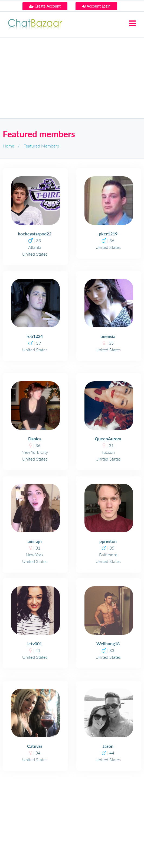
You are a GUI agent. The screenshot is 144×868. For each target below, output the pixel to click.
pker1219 (108, 234)
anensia (108, 336)
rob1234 (35, 336)
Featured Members (41, 146)
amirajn (35, 541)
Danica (35, 439)
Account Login (96, 6)
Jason (108, 746)
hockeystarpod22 (35, 234)
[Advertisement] (72, 78)
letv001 (35, 644)
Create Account (45, 6)
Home (8, 146)
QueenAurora (108, 439)
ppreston (108, 541)
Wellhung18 (108, 644)
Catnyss (35, 746)
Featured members (39, 134)
